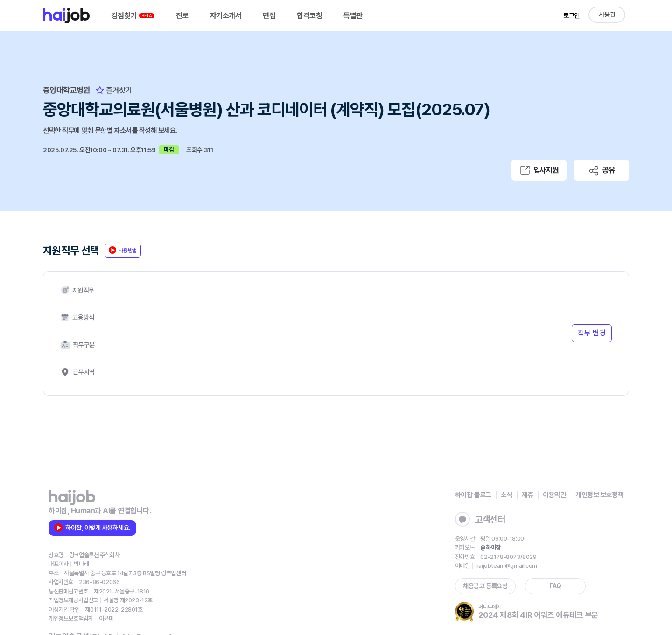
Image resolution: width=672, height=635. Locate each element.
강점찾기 (138, 16)
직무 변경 (590, 317)
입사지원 (539, 167)
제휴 (521, 465)
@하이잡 (479, 518)
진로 (187, 16)
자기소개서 (231, 16)
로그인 (570, 15)
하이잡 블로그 (464, 465)
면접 (274, 16)
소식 (499, 465)
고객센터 (469, 489)
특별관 (358, 16)
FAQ (545, 556)
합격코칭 (315, 16)
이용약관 (549, 465)
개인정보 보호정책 (597, 465)
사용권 (606, 15)
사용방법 (126, 256)
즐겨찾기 (117, 78)
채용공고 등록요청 (474, 556)
